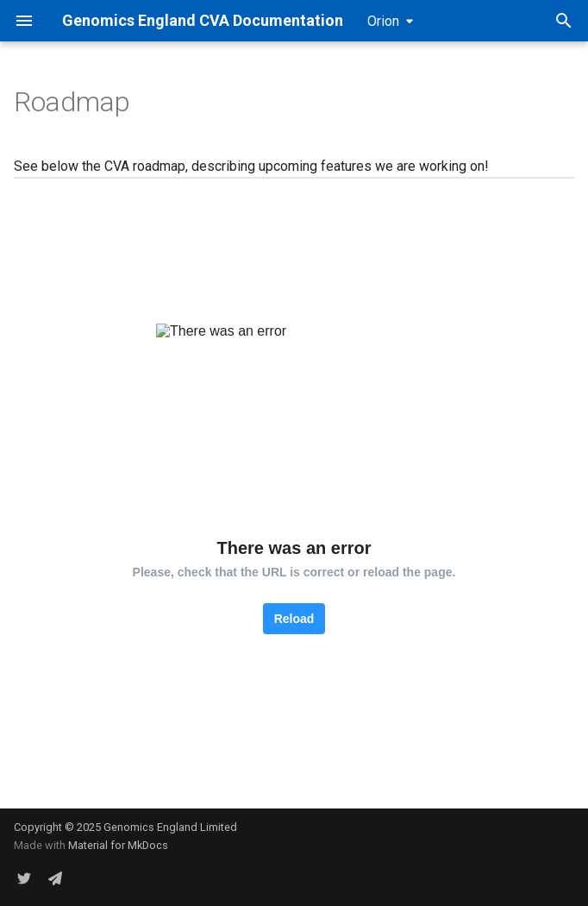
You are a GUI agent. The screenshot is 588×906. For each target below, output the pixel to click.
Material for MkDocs (118, 845)
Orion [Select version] (383, 21)
